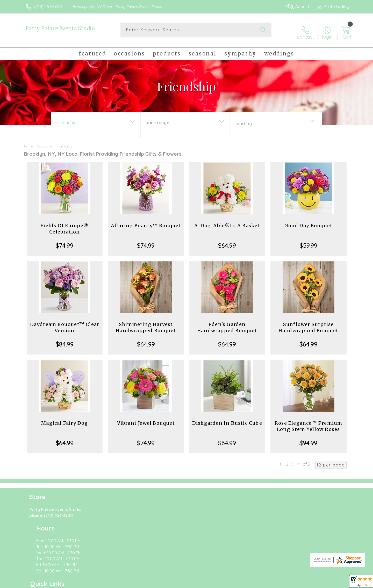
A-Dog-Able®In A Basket (227, 221)
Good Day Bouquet (308, 221)
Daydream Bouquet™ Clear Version (65, 323)
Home (29, 142)
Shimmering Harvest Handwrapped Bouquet (146, 323)
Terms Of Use (236, 583)
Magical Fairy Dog (64, 419)
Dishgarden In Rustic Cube (227, 419)
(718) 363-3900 (48, 6)
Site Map (335, 583)
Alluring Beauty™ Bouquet (146, 221)
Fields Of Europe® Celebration (64, 225)
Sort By (244, 119)
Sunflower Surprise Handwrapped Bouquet (309, 323)
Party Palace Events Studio (60, 28)
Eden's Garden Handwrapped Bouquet (227, 323)
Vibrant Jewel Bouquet (146, 419)
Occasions (45, 142)
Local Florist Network (303, 583)
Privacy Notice (266, 583)
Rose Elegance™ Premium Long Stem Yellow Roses (308, 422)
